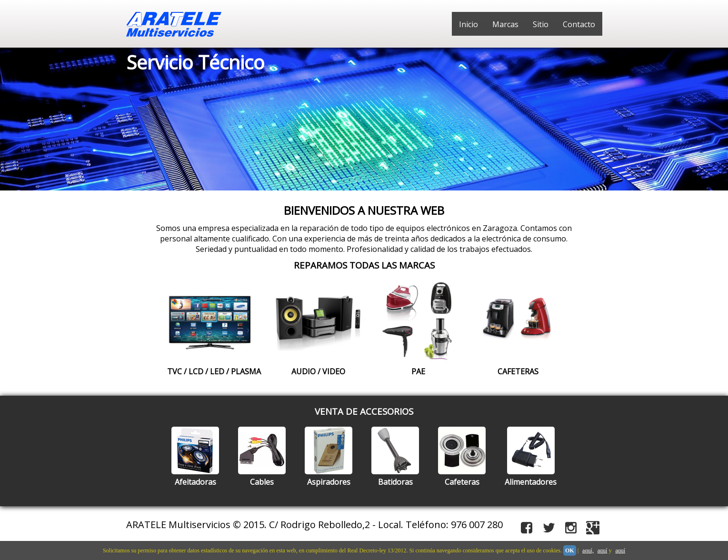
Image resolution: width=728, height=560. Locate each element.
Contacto (579, 24)
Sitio (541, 24)
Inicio (469, 24)
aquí (603, 550)
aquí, (588, 550)
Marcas (505, 24)
